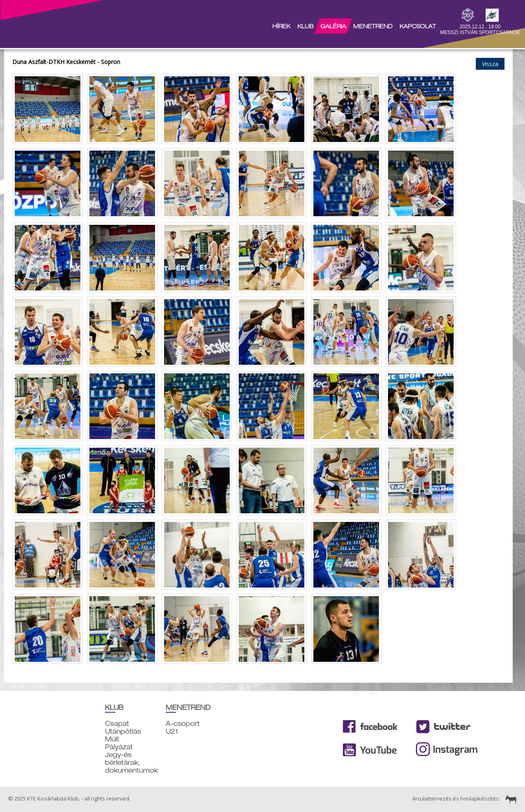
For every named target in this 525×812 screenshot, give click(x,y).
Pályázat (119, 747)
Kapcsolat (418, 26)
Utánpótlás (123, 731)
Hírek (281, 26)
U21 (172, 731)
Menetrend (373, 26)
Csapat (117, 724)
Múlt (112, 739)
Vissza (490, 64)
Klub (305, 26)
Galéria (333, 26)
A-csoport (183, 724)
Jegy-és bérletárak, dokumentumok (131, 763)
